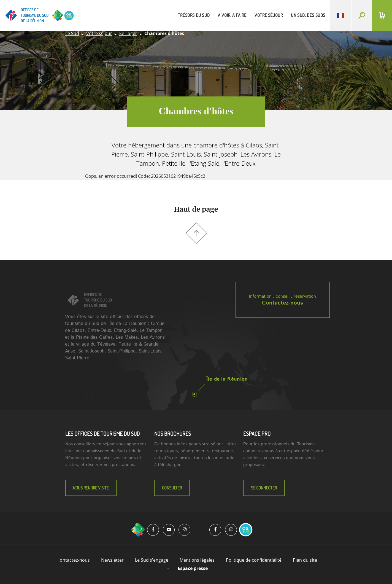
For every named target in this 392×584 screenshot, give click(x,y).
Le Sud (72, 33)
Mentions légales (197, 560)
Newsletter (112, 560)
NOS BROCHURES (173, 434)
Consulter (172, 488)
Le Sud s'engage (152, 560)
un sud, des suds (308, 15)
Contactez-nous (282, 303)
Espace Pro (257, 434)
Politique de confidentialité (254, 560)
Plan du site (305, 560)
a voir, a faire (232, 15)
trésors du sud (194, 15)
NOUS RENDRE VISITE (91, 488)
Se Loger (128, 33)
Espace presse (193, 568)
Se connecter (264, 488)
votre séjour (269, 15)
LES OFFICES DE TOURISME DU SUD (102, 434)
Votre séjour (99, 33)
